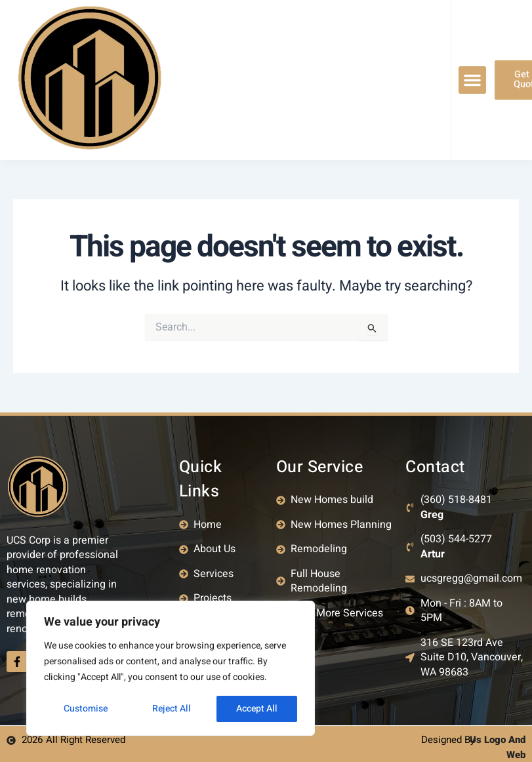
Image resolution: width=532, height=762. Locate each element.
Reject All (172, 709)
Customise (86, 709)
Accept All (257, 709)
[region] (171, 668)
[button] (472, 80)
